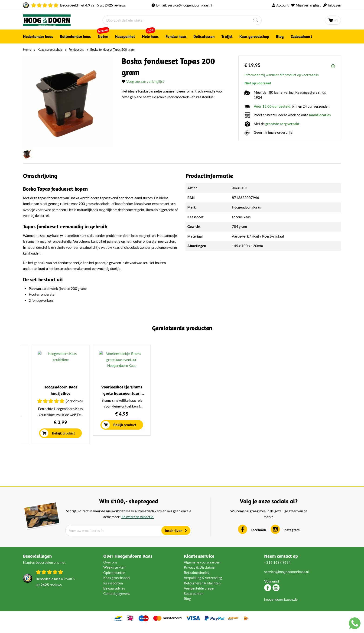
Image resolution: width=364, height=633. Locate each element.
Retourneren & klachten (202, 589)
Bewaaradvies (114, 595)
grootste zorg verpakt (282, 124)
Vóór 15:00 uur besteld (272, 106)
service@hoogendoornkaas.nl (190, 5)
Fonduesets (76, 50)
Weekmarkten (114, 574)
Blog (187, 605)
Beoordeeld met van (93, 5)
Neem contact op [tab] (281, 562)
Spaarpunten (194, 600)
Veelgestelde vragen (200, 595)
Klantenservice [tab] (199, 562)
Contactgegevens (117, 600)
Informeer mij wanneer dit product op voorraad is (282, 75)
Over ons (110, 568)
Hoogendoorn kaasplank (303, 399)
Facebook (258, 536)
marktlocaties (320, 115)
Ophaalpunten (114, 579)
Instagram (292, 536)
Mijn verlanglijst (308, 5)
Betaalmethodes (197, 579)
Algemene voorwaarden (202, 568)
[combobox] (182, 20)
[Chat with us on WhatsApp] (355, 624)
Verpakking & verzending (203, 584)
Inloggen (334, 5)
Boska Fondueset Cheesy (142, 399)
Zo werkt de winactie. (138, 523)
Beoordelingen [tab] (37, 562)
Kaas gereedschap (50, 50)
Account (283, 5)
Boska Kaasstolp (222, 399)
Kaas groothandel (117, 584)
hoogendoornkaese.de (281, 606)
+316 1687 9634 (277, 569)
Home (27, 50)
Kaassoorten (113, 589)
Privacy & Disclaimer (200, 574)
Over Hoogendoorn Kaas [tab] (128, 562)
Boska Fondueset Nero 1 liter (61, 399)
